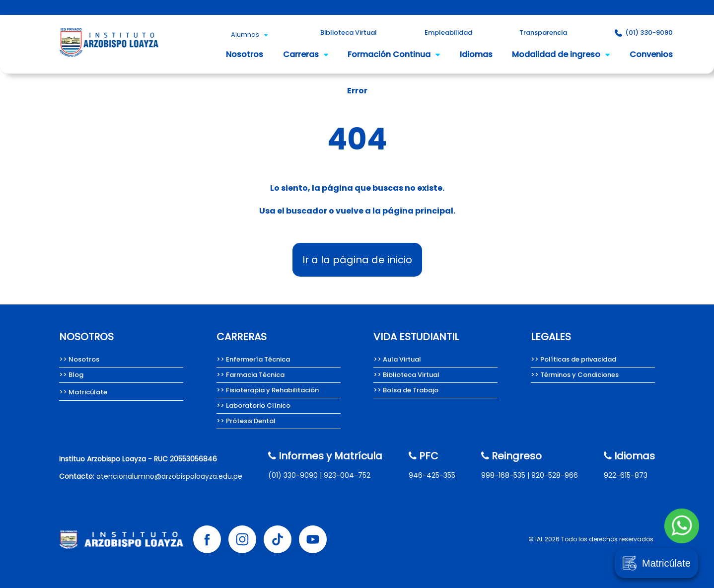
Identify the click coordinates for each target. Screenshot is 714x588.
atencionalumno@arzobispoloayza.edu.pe (169, 476)
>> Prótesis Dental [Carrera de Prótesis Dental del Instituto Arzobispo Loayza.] (246, 421)
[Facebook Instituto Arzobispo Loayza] (207, 539)
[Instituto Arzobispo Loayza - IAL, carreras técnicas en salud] (109, 60)
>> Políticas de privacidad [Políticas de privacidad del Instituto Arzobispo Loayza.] (573, 359)
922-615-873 (626, 475)
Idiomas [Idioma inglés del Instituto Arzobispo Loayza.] (476, 54)
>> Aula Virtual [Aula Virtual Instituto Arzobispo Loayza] (397, 359)
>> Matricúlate (83, 392)
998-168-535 (503, 475)
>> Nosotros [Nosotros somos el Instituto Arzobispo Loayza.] (79, 359)
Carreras (306, 54)
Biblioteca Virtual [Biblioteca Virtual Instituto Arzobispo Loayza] (349, 33)
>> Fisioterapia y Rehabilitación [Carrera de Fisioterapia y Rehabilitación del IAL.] (268, 390)
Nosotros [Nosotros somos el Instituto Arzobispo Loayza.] (245, 54)
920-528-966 (555, 475)
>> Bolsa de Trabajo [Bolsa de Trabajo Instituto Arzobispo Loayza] (406, 390)
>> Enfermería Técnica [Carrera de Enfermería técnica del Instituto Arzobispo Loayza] (253, 359)
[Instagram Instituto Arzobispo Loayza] (242, 539)
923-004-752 (347, 475)
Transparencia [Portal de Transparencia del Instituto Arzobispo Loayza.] (543, 33)
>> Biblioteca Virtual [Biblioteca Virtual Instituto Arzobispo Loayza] (406, 375)
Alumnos (249, 35)
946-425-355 (432, 475)
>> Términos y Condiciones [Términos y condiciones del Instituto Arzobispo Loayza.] (575, 375)
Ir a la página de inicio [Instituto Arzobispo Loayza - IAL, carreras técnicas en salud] (357, 260)
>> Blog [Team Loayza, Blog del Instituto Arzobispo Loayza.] (71, 375)
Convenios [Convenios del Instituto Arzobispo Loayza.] (651, 54)
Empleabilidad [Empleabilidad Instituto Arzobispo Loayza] (448, 33)
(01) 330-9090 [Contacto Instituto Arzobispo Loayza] (644, 33)
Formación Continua (394, 54)
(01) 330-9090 (293, 475)
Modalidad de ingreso (561, 54)
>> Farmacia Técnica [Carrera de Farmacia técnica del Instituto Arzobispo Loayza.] (250, 375)
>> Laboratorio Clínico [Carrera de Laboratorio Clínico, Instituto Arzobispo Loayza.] (253, 405)
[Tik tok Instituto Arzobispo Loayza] (278, 539)
